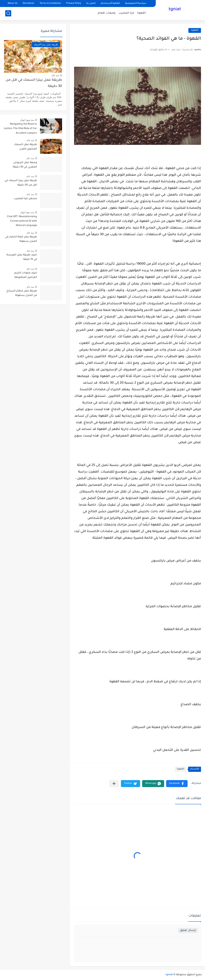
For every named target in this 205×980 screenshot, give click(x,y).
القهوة (141, 13)
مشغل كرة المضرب (25, 199)
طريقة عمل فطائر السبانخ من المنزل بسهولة (22, 293)
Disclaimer (29, 4)
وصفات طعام (107, 13)
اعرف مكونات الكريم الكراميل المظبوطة (26, 275)
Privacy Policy (74, 4)
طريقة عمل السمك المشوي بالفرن (26, 147)
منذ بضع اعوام (27, 120)
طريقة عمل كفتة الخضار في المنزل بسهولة (21, 239)
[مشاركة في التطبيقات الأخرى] (114, 784)
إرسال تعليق (188, 930)
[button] (177, 784)
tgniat (175, 10)
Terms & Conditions (50, 4)
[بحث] (8, 13)
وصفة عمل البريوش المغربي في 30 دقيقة (25, 165)
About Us (13, 4)
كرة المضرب (126, 13)
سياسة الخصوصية (136, 4)
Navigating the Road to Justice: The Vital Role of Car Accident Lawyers (21, 129)
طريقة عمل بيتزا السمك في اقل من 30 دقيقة (34, 83)
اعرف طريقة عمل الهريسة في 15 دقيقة (22, 257)
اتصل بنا (91, 4)
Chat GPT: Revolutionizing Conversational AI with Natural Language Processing (22, 222)
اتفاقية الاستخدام (110, 4)
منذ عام (55, 75)
